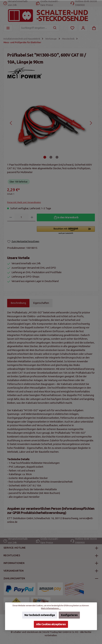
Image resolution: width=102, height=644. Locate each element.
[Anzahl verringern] (11, 217)
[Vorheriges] (11, 123)
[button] (66, 230)
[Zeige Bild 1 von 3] (45, 157)
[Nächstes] (91, 123)
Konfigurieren (69, 615)
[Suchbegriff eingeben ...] (35, 28)
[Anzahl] (21, 217)
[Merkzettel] (72, 28)
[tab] (18, 303)
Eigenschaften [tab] (41, 303)
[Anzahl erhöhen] (32, 217)
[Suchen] (55, 28)
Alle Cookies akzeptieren (51, 624)
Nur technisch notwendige (40, 615)
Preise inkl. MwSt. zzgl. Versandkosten (24, 202)
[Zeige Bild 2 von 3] (51, 157)
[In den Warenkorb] (66, 217)
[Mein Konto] (83, 28)
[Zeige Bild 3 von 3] (57, 157)
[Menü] (8, 28)
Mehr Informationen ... (51, 608)
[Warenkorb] (94, 28)
